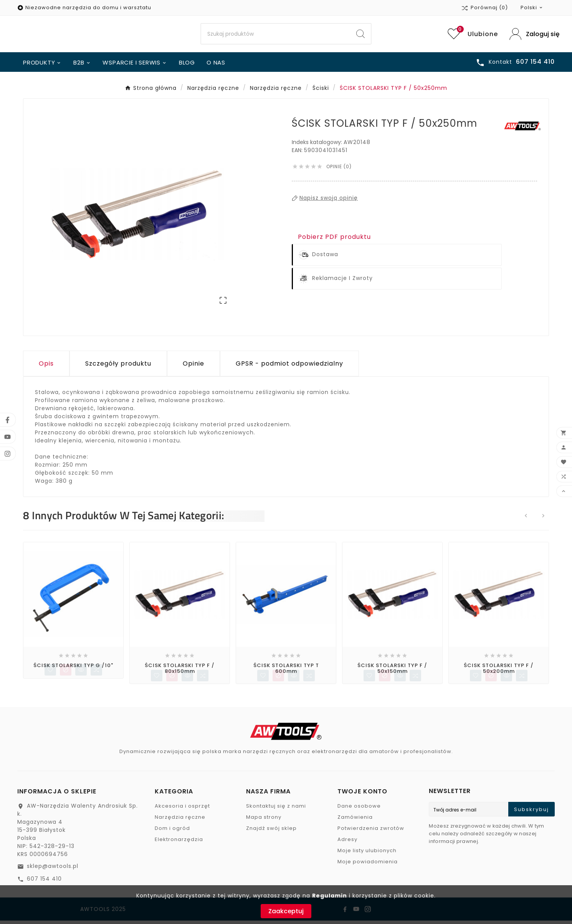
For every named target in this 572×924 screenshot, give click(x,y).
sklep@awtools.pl (53, 869)
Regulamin (330, 896)
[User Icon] (532, 36)
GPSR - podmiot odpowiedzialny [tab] (289, 367)
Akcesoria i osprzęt (182, 809)
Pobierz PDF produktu (334, 240)
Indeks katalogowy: (318, 145)
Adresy (347, 843)
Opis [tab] (46, 367)
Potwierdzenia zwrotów (371, 832)
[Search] (276, 36)
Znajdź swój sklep (271, 832)
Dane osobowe (359, 809)
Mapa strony (264, 821)
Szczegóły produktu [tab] (118, 367)
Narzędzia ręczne (180, 821)
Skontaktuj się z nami (276, 809)
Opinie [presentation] (193, 367)
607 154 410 (44, 882)
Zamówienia (355, 821)
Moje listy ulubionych (367, 854)
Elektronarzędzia (179, 843)
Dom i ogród (172, 832)
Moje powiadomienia (368, 865)
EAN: (298, 153)
